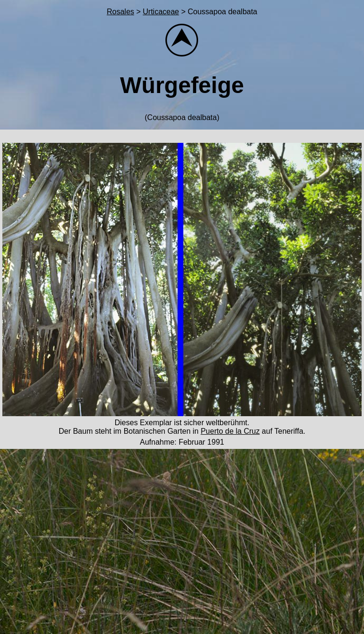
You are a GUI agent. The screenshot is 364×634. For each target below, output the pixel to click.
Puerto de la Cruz (230, 431)
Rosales (120, 12)
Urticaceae (161, 12)
